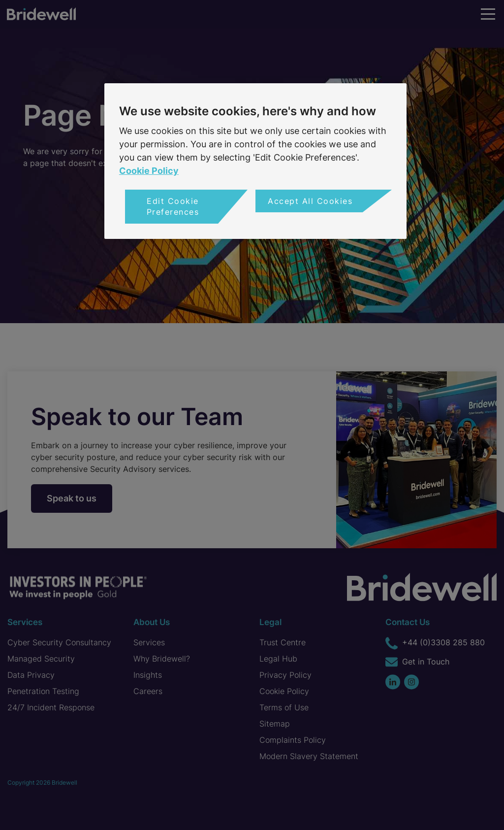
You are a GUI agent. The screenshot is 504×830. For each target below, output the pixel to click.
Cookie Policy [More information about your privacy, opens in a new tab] (149, 171)
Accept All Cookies (310, 201)
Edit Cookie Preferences (173, 206)
